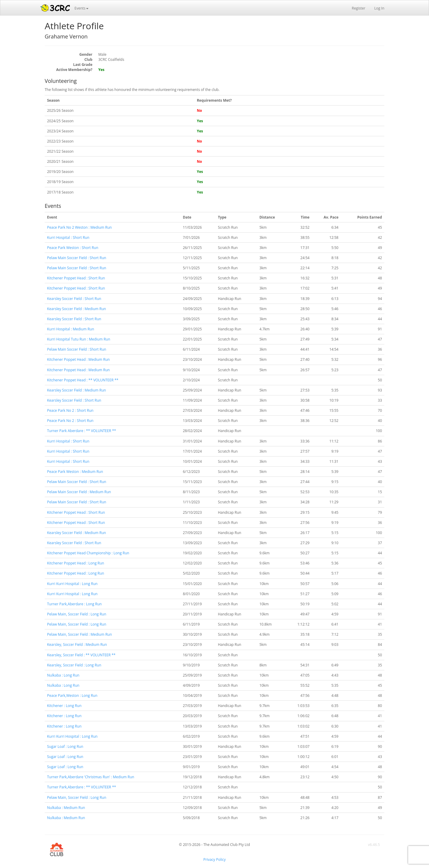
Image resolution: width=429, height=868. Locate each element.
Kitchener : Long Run (64, 706)
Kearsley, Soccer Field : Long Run (74, 665)
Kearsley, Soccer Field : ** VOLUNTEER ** (81, 655)
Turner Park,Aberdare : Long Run (74, 604)
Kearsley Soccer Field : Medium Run (77, 309)
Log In (379, 8)
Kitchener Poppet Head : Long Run (76, 563)
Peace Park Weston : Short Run (73, 248)
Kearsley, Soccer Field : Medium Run (77, 645)
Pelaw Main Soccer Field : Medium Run (79, 492)
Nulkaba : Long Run (63, 675)
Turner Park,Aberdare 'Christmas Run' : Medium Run (91, 777)
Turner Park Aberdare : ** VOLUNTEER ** (81, 431)
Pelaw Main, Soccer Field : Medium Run (80, 634)
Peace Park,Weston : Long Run (72, 696)
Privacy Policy (215, 860)
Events (81, 8)
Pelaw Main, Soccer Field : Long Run (77, 614)
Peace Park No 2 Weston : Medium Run (79, 227)
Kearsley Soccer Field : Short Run (74, 299)
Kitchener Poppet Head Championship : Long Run (88, 553)
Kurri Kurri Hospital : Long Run (72, 584)
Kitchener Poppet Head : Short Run (76, 278)
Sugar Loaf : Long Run (65, 746)
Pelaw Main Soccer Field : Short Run (77, 258)
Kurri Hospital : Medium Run (71, 329)
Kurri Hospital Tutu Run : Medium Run (79, 339)
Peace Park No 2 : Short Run (70, 410)
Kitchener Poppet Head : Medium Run (78, 359)
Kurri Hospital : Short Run (68, 237)
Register (359, 8)
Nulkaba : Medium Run (66, 808)
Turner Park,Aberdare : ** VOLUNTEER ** (81, 787)
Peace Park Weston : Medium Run (75, 472)
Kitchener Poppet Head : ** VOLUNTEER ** (83, 380)
